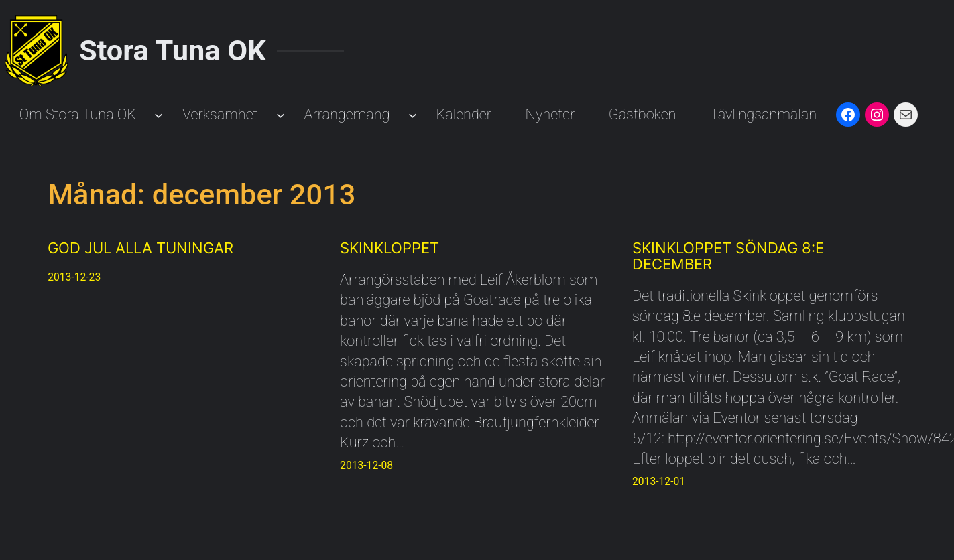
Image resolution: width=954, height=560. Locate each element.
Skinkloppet (390, 249)
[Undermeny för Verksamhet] (281, 115)
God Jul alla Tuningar (140, 249)
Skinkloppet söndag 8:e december (728, 257)
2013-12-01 (659, 481)
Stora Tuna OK (173, 51)
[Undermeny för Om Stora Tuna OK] (159, 115)
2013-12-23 (74, 277)
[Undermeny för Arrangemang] (413, 115)
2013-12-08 (366, 465)
